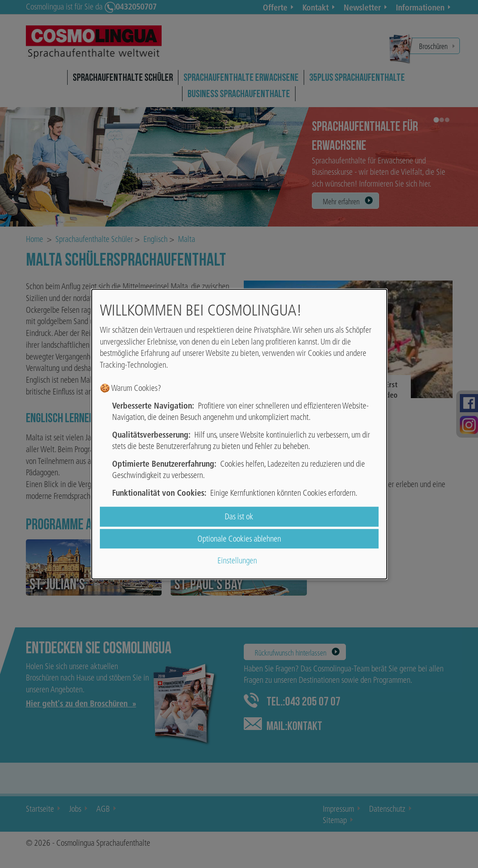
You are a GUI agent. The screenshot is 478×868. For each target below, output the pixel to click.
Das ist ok (239, 517)
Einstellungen (237, 560)
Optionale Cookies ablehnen (239, 539)
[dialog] (239, 434)
